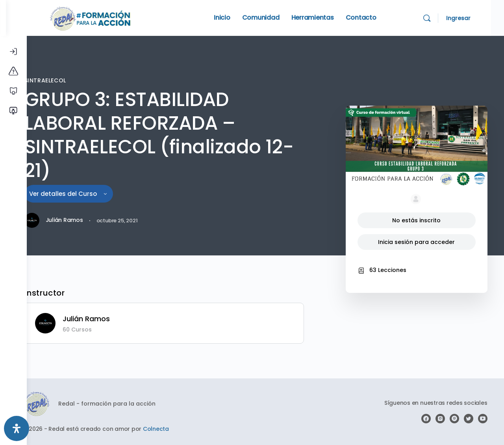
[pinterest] (455, 419)
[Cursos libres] (13, 91)
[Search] (440, 18)
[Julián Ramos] (65, 323)
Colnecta (176, 429)
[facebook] (427, 419)
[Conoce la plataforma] (13, 71)
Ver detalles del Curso (87, 194)
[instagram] (441, 419)
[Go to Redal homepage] (111, 17)
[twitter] (469, 419)
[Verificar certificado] (13, 111)
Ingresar (471, 18)
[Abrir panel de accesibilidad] (17, 428)
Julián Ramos (106, 319)
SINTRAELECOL (63, 80)
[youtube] (484, 419)
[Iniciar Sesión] (13, 52)
